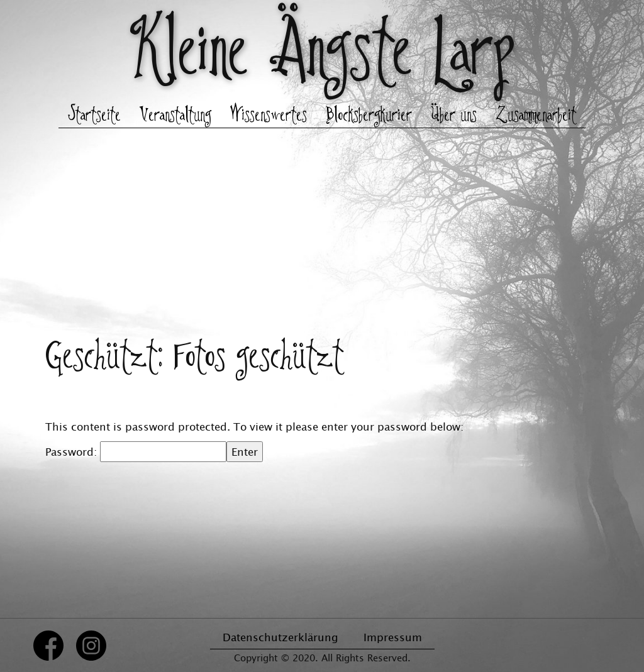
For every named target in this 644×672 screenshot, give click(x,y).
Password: (136, 452)
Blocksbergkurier (369, 116)
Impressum (393, 637)
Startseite (94, 116)
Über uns (454, 116)
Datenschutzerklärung (280, 637)
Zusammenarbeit (536, 116)
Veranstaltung (175, 116)
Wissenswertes (269, 116)
